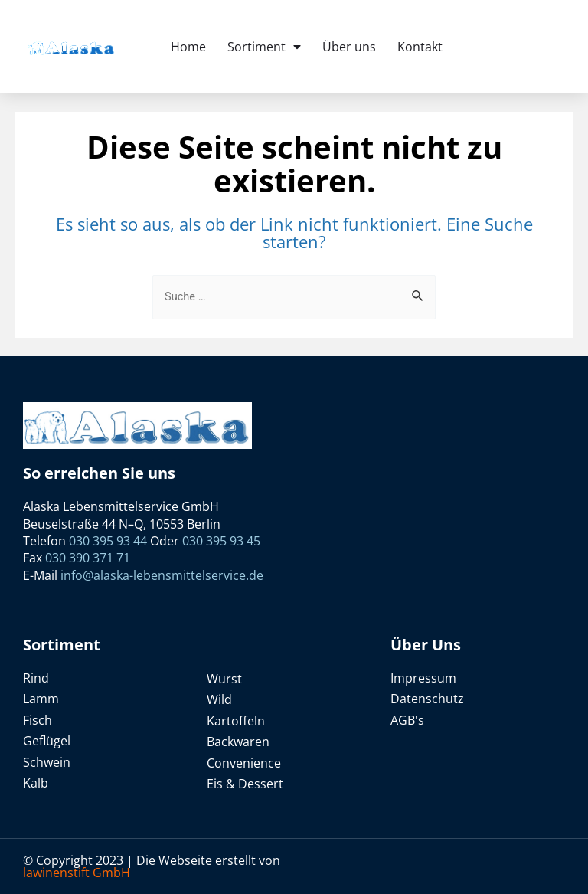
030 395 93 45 (221, 541)
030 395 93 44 (109, 541)
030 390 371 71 (88, 558)
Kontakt (420, 47)
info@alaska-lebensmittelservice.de (162, 575)
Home (188, 47)
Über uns (349, 47)
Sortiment (264, 47)
